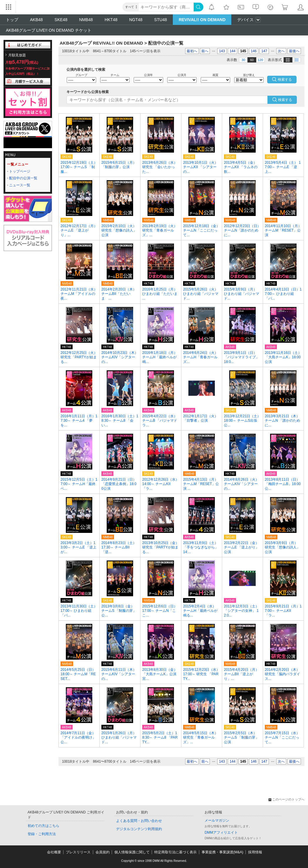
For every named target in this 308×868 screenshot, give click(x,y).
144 (232, 51)
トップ (12, 20)
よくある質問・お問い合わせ (139, 821)
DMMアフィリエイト (221, 832)
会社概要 (54, 852)
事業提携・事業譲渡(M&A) (222, 852)
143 (222, 51)
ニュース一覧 (20, 185)
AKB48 (36, 20)
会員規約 (103, 852)
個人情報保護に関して (132, 852)
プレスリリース (78, 852)
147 (264, 51)
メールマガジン (217, 820)
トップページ (20, 171)
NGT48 (136, 20)
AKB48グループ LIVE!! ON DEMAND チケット (49, 30)
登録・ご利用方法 (42, 834)
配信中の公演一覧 (23, 178)
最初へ (192, 51)
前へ (205, 51)
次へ (281, 51)
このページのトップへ (287, 799)
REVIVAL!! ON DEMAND (202, 20)
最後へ (294, 51)
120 (260, 60)
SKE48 (61, 20)
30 (243, 60)
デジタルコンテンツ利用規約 (139, 829)
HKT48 (111, 20)
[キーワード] (166, 7)
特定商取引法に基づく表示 (175, 852)
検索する (285, 100)
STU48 (161, 20)
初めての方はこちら (43, 826)
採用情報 (255, 852)
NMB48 (86, 20)
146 (254, 51)
